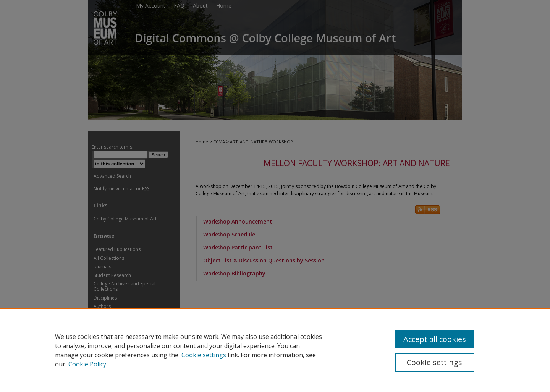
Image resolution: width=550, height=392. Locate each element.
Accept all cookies (435, 339)
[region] (275, 350)
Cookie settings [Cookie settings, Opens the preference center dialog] (434, 362)
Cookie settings (204, 355)
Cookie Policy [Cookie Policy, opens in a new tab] (87, 364)
